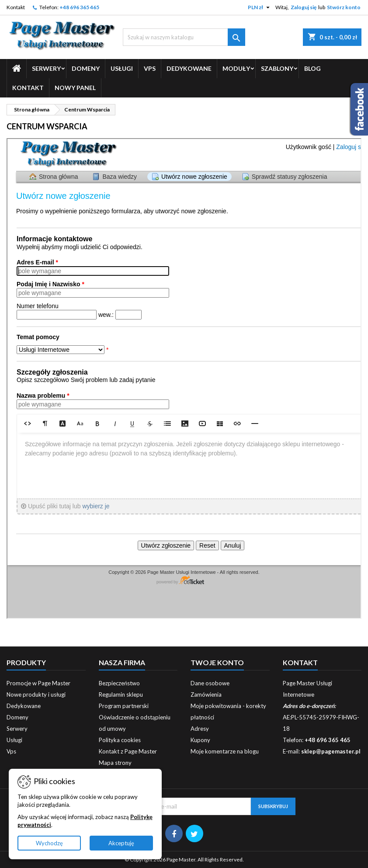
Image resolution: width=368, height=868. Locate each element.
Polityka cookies (120, 740)
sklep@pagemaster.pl (331, 751)
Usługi (122, 68)
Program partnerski (124, 706)
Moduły (236, 68)
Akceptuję (121, 843)
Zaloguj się (304, 7)
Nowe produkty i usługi (36, 694)
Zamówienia (206, 694)
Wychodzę (49, 843)
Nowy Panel (75, 88)
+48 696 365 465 (79, 7)
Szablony (277, 68)
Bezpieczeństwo (119, 683)
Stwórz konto (344, 7)
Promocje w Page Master (38, 683)
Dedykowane (189, 68)
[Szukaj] (184, 37)
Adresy (200, 729)
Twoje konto (217, 662)
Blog (312, 68)
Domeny (86, 68)
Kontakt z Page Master (128, 751)
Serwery (46, 68)
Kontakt (16, 7)
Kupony (200, 740)
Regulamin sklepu (121, 694)
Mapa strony (115, 763)
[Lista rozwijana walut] (260, 7)
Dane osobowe (210, 683)
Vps (150, 68)
